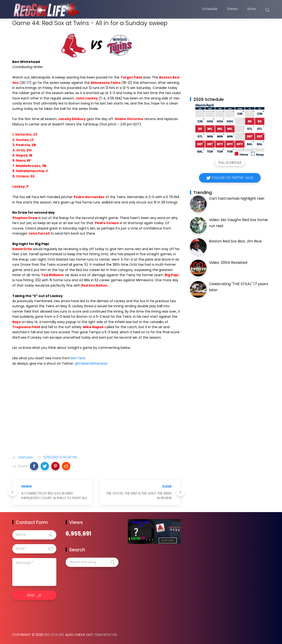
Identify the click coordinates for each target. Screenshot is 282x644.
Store (252, 10)
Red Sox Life (54, 635)
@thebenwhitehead (91, 363)
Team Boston (105, 635)
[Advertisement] (96, 415)
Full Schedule (230, 163)
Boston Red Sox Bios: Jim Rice (235, 241)
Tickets (232, 10)
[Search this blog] (92, 562)
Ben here (78, 358)
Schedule (210, 10)
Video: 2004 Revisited (228, 263)
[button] (34, 466)
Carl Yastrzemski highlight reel (237, 198)
